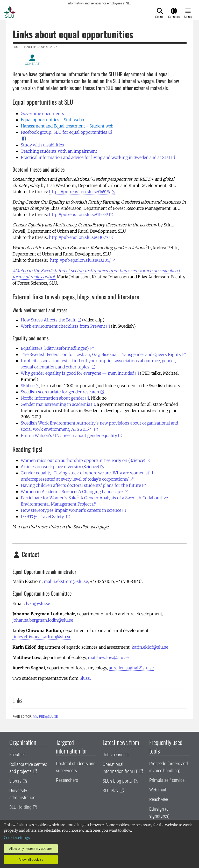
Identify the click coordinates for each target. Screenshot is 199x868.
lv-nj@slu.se (38, 603)
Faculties (17, 755)
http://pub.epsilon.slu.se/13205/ (80, 260)
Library (15, 781)
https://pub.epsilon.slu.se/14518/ (80, 192)
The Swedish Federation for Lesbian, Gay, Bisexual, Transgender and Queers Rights (101, 354)
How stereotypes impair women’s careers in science (71, 510)
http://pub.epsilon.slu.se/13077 (79, 237)
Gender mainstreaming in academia (55, 404)
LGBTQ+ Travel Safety (43, 516)
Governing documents (42, 113)
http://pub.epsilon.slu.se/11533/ (79, 214)
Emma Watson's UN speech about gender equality (69, 435)
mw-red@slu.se (45, 717)
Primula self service (167, 780)
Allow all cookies (31, 859)
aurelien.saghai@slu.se (131, 668)
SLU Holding (20, 807)
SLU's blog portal (118, 781)
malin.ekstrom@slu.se (66, 581)
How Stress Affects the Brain (49, 320)
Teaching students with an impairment (59, 151)
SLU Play (111, 790)
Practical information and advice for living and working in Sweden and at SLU (95, 157)
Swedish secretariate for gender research (60, 392)
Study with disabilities (42, 145)
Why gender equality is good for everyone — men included (77, 373)
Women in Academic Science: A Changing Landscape (72, 492)
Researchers (67, 780)
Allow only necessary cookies (31, 849)
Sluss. (85, 678)
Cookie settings (17, 838)
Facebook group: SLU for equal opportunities (64, 132)
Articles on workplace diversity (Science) (60, 467)
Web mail (158, 790)
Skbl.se (28, 386)
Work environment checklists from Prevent (63, 326)
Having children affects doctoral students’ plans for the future (81, 485)
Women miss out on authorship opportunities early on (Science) (83, 460)
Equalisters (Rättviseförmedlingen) (55, 348)
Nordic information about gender (52, 398)
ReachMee (159, 799)
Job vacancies (116, 755)
